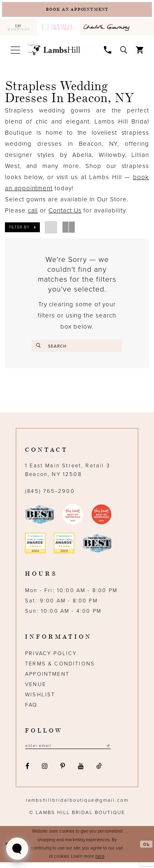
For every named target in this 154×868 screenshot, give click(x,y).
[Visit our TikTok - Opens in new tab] (99, 772)
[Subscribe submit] (123, 751)
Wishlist (40, 699)
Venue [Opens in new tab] (36, 689)
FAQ (31, 709)
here (100, 862)
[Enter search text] (77, 348)
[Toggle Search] (124, 52)
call (33, 213)
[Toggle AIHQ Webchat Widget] (17, 849)
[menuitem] (18, 30)
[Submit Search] (40, 348)
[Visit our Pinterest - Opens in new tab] (63, 772)
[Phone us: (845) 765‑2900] (108, 52)
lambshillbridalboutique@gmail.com (77, 806)
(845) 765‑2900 (50, 496)
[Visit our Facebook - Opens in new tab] (27, 772)
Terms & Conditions (60, 668)
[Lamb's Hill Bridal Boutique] (54, 53)
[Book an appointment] (77, 11)
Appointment (47, 679)
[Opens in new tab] (108, 30)
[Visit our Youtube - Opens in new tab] (81, 772)
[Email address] (76, 751)
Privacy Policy (51, 658)
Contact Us (65, 213)
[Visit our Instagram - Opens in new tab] (45, 772)
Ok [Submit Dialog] (146, 849)
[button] (15, 52)
